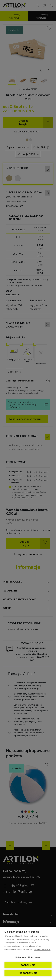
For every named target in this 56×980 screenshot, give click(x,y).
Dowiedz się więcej (42, 949)
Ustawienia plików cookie (28, 957)
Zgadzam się (28, 965)
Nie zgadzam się (28, 973)
